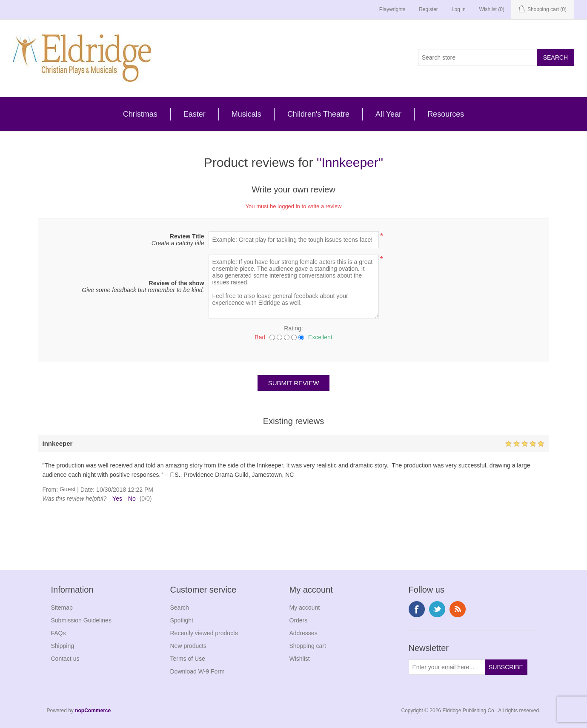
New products (189, 646)
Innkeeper (350, 162)
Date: (87, 490)
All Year (388, 114)
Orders (299, 620)
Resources (446, 114)
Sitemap (62, 608)
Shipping (63, 646)
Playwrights (392, 9)
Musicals (246, 114)
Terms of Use (188, 659)
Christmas (140, 114)
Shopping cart (308, 646)
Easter (195, 114)
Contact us (65, 659)
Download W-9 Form (198, 671)
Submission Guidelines (81, 620)
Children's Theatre (318, 114)
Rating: (293, 328)
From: (50, 490)
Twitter (437, 609)
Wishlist (300, 659)
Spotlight (182, 620)
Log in (459, 9)
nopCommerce (93, 711)
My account (305, 608)
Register (428, 9)
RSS (458, 609)
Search (180, 608)
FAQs (59, 633)
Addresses (304, 633)
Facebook (417, 609)
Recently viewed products (204, 633)
